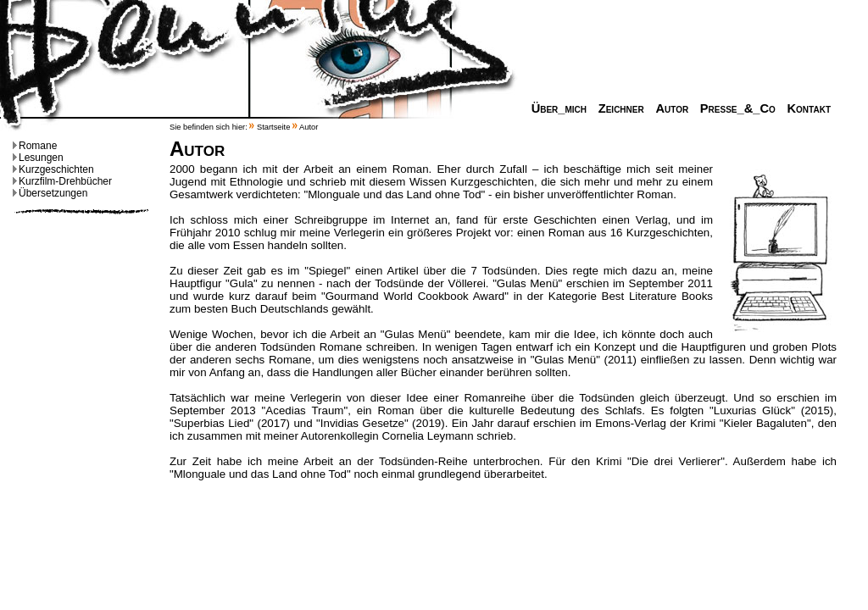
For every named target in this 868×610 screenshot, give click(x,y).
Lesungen (38, 158)
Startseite (273, 127)
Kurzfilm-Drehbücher (62, 181)
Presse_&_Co (734, 108)
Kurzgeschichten (53, 169)
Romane (35, 146)
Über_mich (555, 108)
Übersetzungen (50, 193)
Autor (668, 108)
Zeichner (617, 108)
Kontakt (804, 108)
